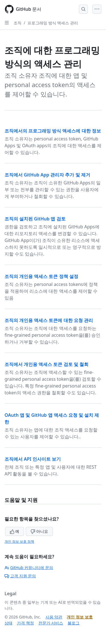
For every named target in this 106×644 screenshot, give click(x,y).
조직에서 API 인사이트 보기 (33, 459)
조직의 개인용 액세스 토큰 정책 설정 (41, 276)
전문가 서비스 (51, 623)
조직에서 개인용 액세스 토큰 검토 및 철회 (46, 364)
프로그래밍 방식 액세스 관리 (53, 23)
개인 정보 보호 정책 (19, 541)
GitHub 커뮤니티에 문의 (29, 568)
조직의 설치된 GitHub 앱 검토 (35, 219)
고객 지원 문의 (20, 576)
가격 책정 (25, 623)
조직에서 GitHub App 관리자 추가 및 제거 (47, 175)
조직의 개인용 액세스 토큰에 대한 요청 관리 (49, 320)
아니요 (39, 531)
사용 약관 (54, 617)
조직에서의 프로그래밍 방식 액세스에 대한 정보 (53, 131)
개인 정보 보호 (80, 617)
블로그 (73, 623)
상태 (8, 623)
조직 (18, 23)
